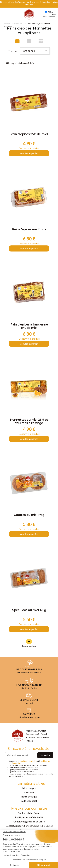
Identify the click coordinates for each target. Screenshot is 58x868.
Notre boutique (29, 796)
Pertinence (35, 51)
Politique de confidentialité (29, 817)
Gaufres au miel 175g (29, 515)
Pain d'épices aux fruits (29, 229)
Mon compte (29, 788)
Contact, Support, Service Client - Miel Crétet (29, 826)
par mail (29, 703)
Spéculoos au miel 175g (29, 610)
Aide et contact (29, 801)
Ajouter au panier (29, 153)
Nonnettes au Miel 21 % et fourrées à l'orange (29, 421)
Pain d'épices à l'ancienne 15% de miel (29, 326)
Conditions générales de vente (29, 821)
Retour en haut (29, 643)
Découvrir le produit (29, 148)
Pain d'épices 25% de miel (29, 134)
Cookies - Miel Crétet (29, 813)
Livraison (29, 792)
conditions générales (28, 761)
